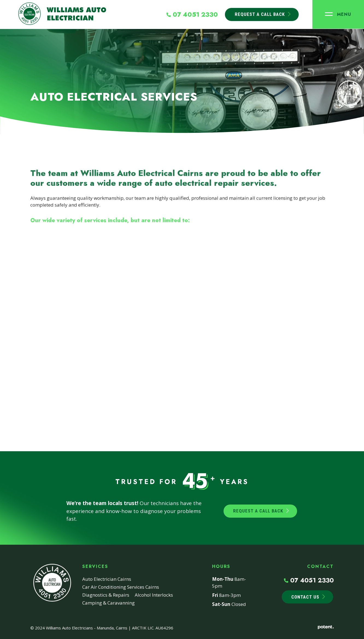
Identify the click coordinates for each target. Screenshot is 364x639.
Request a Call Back (258, 511)
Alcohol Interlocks (154, 595)
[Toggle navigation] (338, 14)
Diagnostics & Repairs (106, 595)
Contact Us (305, 597)
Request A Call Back (259, 14)
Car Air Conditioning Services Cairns (121, 587)
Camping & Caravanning (108, 603)
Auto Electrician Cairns (107, 579)
